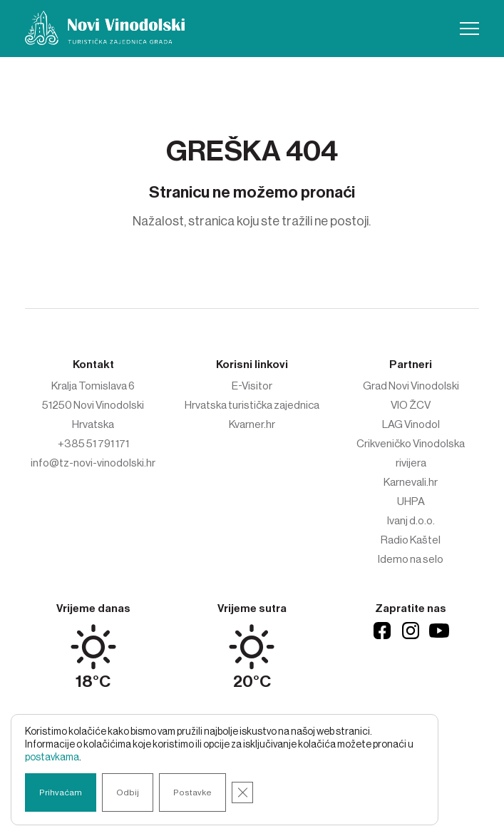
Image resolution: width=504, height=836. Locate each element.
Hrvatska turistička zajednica (252, 405)
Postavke (192, 792)
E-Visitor (252, 386)
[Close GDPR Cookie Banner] (242, 792)
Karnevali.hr (411, 482)
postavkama (52, 758)
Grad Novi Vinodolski (411, 386)
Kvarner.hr (252, 424)
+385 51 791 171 (93, 444)
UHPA (411, 501)
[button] (469, 29)
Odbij (128, 792)
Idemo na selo (411, 559)
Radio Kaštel (411, 540)
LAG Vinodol (411, 424)
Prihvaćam (61, 792)
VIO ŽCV (411, 405)
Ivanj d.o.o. (411, 521)
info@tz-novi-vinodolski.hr (93, 463)
